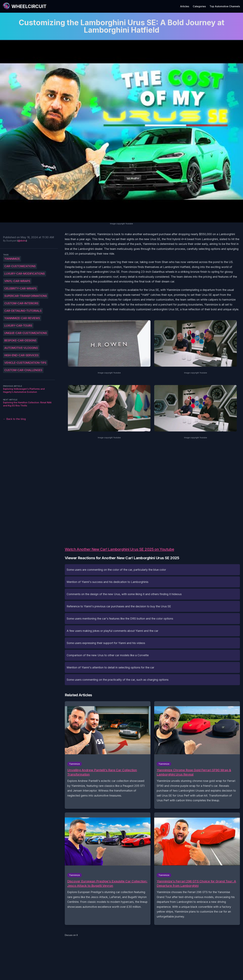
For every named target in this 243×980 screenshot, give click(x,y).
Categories (199, 6)
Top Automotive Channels (225, 6)
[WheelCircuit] (24, 6)
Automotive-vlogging (21, 348)
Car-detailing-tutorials (23, 311)
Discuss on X (71, 935)
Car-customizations (20, 266)
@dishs (22, 241)
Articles (185, 6)
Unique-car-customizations (26, 333)
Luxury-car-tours (18, 326)
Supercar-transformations (26, 296)
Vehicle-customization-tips (25, 363)
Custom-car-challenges (23, 370)
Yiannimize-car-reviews (22, 318)
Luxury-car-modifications (25, 274)
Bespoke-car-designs (20, 340)
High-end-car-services (21, 355)
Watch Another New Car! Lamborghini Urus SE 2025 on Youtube (119, 549)
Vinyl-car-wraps (17, 281)
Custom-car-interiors (21, 303)
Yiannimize (12, 259)
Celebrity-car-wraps (20, 288)
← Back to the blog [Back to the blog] (14, 419)
